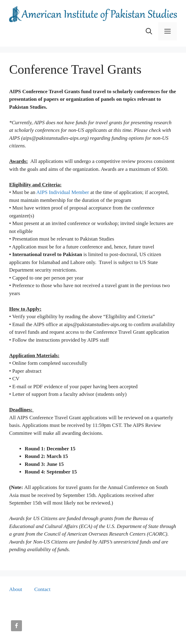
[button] (149, 31)
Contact (43, 589)
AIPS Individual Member (63, 192)
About (16, 589)
